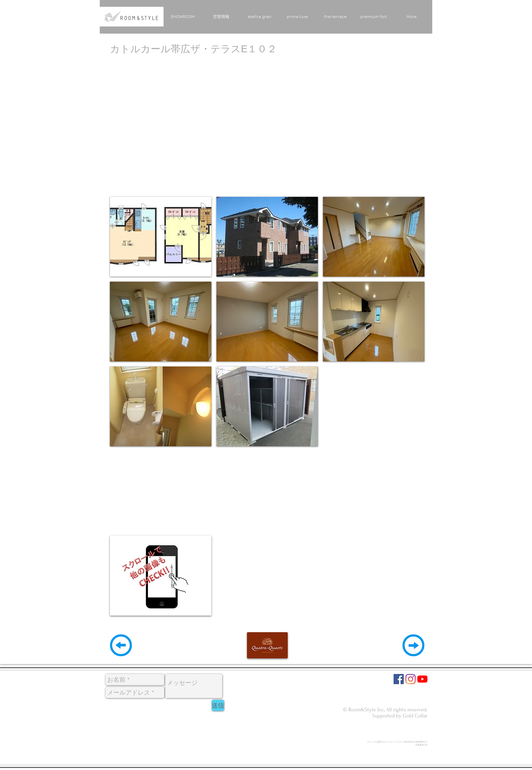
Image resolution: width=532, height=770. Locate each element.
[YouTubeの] (422, 679)
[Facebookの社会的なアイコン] (399, 679)
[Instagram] (411, 679)
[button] (161, 237)
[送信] (218, 705)
